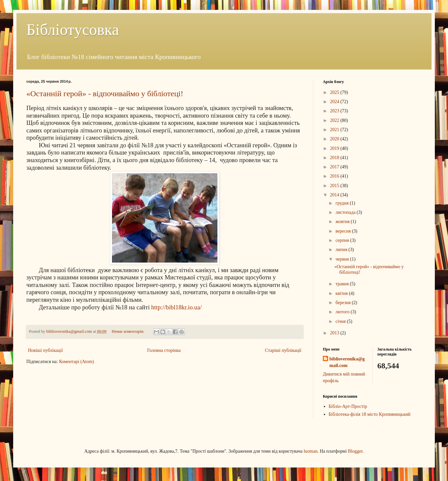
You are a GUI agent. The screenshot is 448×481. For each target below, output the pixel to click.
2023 (335, 111)
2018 (335, 158)
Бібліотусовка (73, 29)
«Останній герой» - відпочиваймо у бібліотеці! (105, 94)
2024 (335, 102)
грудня (342, 203)
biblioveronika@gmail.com (347, 362)
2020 (335, 139)
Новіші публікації (45, 350)
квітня (342, 293)
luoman (311, 451)
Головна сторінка (164, 350)
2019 (335, 148)
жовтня (343, 222)
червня (343, 259)
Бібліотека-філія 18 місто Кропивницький (370, 414)
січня (341, 321)
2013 (335, 333)
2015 (335, 186)
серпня (343, 240)
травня (343, 284)
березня (344, 303)
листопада (346, 212)
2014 (335, 195)
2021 (335, 130)
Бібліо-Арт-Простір (348, 406)
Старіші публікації (283, 350)
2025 (335, 92)
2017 (335, 167)
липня (342, 250)
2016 (335, 176)
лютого (343, 312)
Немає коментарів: (128, 331)
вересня (344, 231)
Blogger (355, 451)
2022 (335, 120)
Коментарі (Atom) (76, 362)
